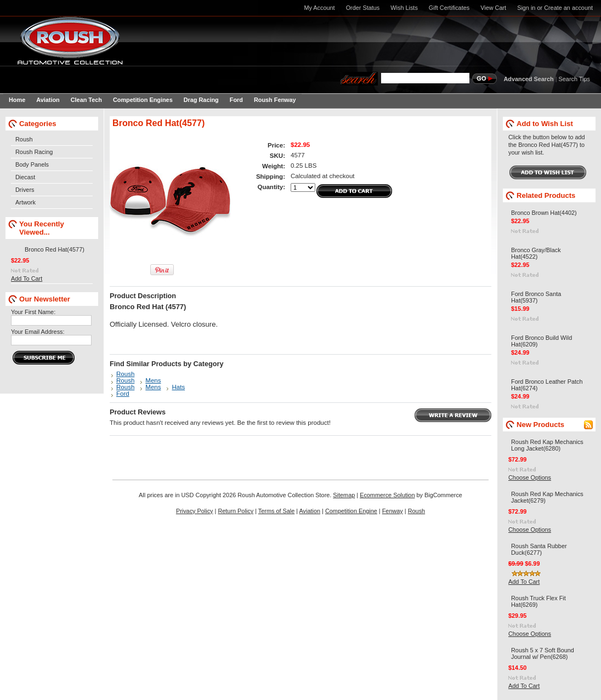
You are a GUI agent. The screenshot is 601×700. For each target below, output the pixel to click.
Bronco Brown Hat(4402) (544, 213)
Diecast (25, 177)
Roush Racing (34, 152)
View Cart (493, 8)
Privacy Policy (195, 511)
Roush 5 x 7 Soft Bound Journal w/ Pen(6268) (543, 653)
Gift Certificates (449, 8)
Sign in (526, 8)
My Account (319, 8)
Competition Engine (351, 511)
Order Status (363, 8)
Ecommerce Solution (387, 495)
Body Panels (32, 164)
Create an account (568, 8)
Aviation (310, 511)
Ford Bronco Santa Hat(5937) (536, 297)
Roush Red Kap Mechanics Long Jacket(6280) (547, 445)
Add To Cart (27, 278)
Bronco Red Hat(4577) (55, 249)
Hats (178, 387)
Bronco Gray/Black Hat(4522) (536, 253)
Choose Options (530, 477)
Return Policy (236, 511)
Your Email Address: (38, 332)
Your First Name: (33, 312)
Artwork (25, 202)
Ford (123, 394)
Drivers (25, 190)
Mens (153, 380)
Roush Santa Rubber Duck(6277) (539, 549)
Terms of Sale (276, 511)
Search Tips (574, 79)
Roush (24, 139)
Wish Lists (404, 8)
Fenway (393, 511)
